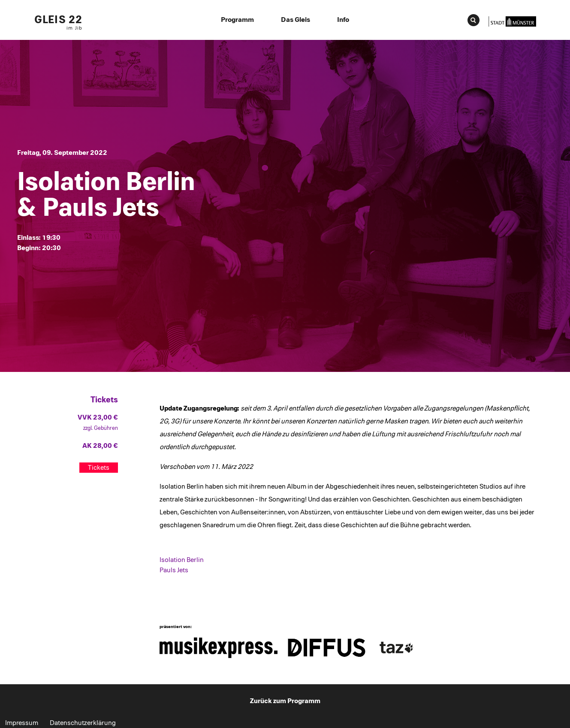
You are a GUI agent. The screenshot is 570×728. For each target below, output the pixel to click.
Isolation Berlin (182, 560)
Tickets (99, 468)
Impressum (22, 723)
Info (343, 20)
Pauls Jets (174, 570)
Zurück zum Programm (285, 701)
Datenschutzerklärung (83, 723)
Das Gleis (296, 20)
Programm (237, 20)
